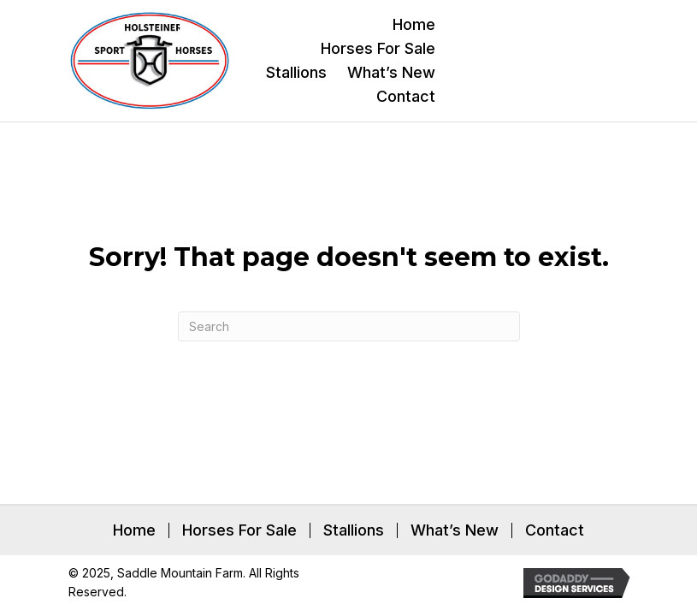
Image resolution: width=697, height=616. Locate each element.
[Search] (349, 326)
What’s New (455, 530)
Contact (555, 530)
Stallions (354, 530)
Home (134, 530)
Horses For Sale (239, 530)
